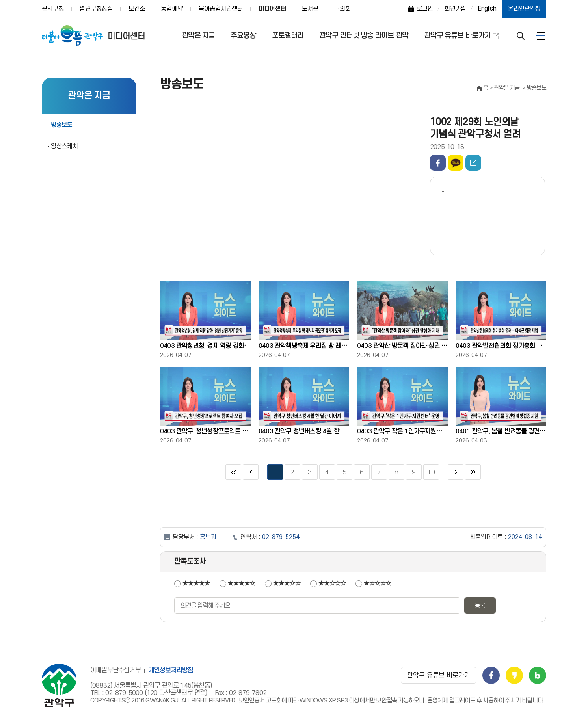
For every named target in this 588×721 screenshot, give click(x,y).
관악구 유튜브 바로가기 (457, 36)
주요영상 (243, 36)
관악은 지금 (198, 36)
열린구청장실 (96, 9)
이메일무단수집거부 (115, 670)
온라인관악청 (524, 9)
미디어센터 (272, 9)
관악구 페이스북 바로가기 (491, 675)
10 (429, 470)
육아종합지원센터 (221, 9)
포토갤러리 (288, 36)
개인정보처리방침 (171, 670)
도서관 (310, 9)
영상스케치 (64, 146)
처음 (233, 472)
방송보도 (62, 125)
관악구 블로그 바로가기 (538, 675)
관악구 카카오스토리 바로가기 (514, 675)
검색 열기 (521, 36)
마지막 (473, 472)
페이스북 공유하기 (438, 163)
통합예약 (172, 9)
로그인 (425, 9)
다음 (456, 472)
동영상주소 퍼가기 (473, 163)
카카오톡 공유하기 (456, 163)
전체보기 (540, 36)
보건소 (137, 9)
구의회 (342, 9)
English (487, 9)
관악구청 (53, 9)
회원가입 (455, 9)
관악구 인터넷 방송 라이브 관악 (364, 36)
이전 (251, 472)
